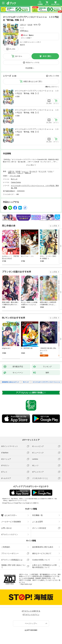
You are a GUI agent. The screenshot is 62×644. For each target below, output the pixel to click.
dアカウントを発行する (31, 611)
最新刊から (55, 87)
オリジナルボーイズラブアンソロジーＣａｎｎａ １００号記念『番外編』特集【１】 (37, 92)
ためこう (20, 173)
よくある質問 (37, 522)
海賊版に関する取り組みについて (13, 566)
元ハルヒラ (33, 171)
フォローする (39, 25)
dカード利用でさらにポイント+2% (30, 42)
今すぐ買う (47, 56)
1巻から (48, 87)
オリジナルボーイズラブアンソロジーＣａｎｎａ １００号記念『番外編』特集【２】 (37, 111)
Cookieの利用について (41, 560)
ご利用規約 (6, 547)
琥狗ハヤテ (12, 173)
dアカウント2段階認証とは (12, 560)
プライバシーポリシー (10, 553)
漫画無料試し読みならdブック (10, 382)
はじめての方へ (9, 515)
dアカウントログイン (10, 534)
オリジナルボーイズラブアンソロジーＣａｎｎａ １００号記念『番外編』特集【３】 (37, 130)
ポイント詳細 (26, 38)
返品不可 (22, 45)
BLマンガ (14, 179)
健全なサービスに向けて (42, 553)
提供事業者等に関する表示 (43, 547)
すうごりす (43, 171)
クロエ (50, 171)
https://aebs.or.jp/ (26, 584)
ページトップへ (31, 623)
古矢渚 (30, 25)
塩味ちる (28, 173)
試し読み (12, 49)
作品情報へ (30, 68)
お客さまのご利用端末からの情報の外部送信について (44, 566)
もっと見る (53, 226)
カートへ (19, 56)
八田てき (23, 25)
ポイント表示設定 (39, 528)
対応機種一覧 (37, 515)
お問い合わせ (6, 528)
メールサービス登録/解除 (11, 522)
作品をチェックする (33, 62)
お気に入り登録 (54, 76)
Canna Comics (16, 182)
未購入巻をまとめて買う (33, 81)
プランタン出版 (15, 176)
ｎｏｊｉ (25, 171)
